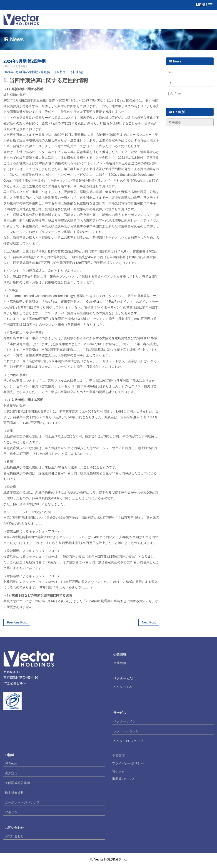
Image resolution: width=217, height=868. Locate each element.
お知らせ (174, 94)
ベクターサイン (125, 721)
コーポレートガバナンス (22, 802)
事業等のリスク (123, 779)
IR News (11, 763)
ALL (171, 72)
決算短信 (11, 773)
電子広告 (118, 771)
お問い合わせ (14, 836)
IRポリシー (13, 812)
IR (169, 83)
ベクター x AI (123, 687)
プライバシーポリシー (128, 763)
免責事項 (118, 756)
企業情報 (120, 663)
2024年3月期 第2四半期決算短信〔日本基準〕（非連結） (44, 72)
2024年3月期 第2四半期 (25, 61)
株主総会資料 (14, 793)
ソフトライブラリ (126, 731)
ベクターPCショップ (128, 741)
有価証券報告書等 (17, 783)
